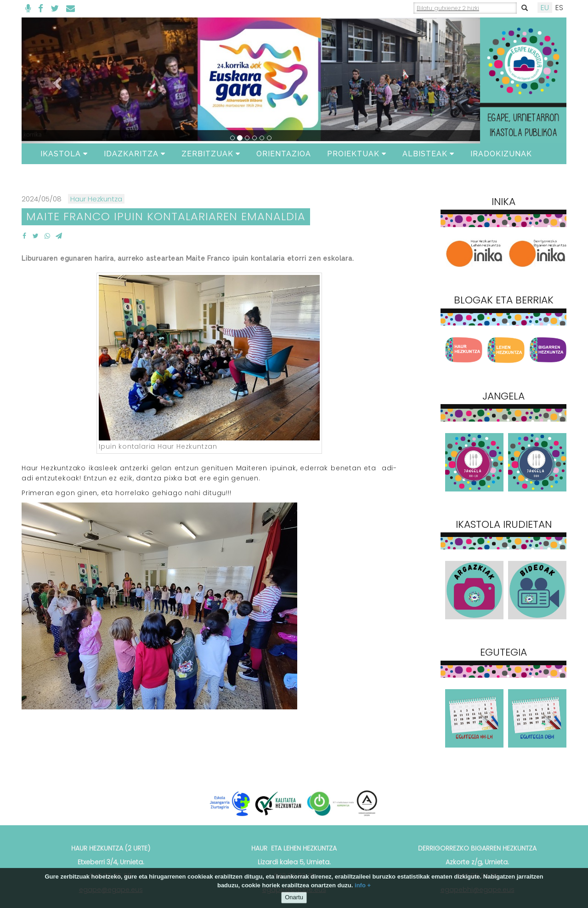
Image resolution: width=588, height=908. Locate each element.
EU (545, 8)
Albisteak (428, 154)
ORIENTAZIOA (284, 154)
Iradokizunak (501, 154)
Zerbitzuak (211, 154)
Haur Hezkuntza (96, 199)
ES (559, 8)
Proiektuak (357, 154)
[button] (56, 80)
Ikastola (64, 154)
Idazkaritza (135, 154)
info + (363, 885)
